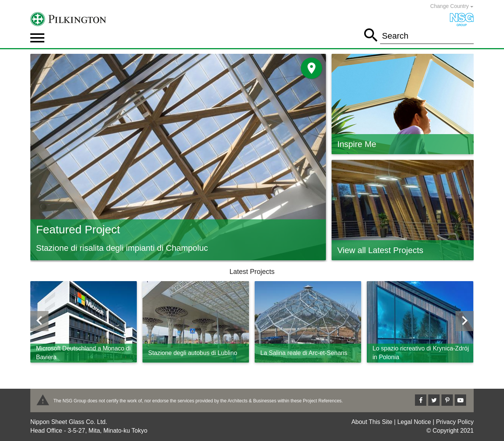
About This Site (372, 422)
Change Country (452, 6)
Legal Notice (414, 422)
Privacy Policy (455, 422)
